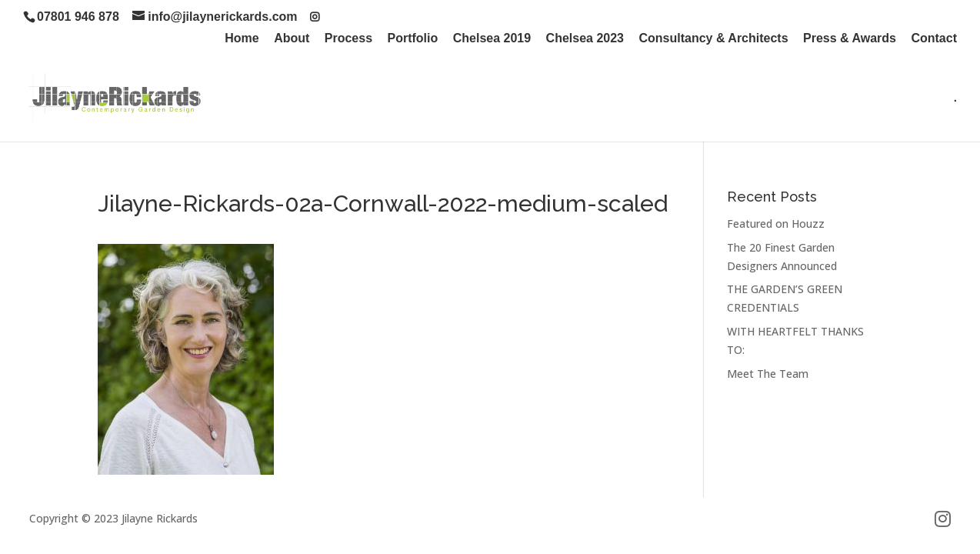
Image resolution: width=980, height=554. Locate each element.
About (292, 38)
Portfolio (413, 38)
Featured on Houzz (776, 224)
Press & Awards (850, 38)
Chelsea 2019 (492, 38)
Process (348, 38)
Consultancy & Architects (713, 38)
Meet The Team (768, 374)
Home (242, 38)
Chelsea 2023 (585, 38)
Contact (934, 38)
